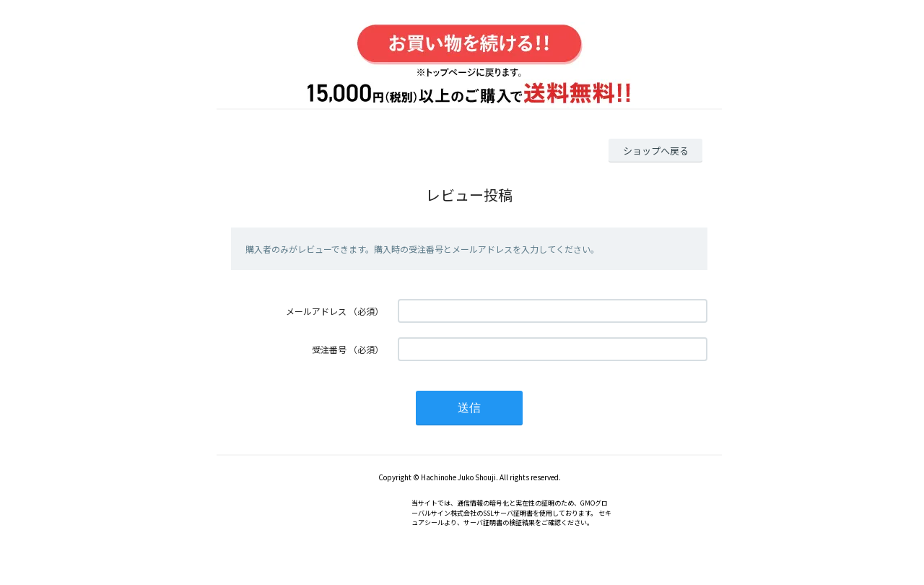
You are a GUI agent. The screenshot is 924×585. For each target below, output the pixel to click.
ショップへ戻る (656, 151)
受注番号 (329, 349)
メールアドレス (316, 311)
